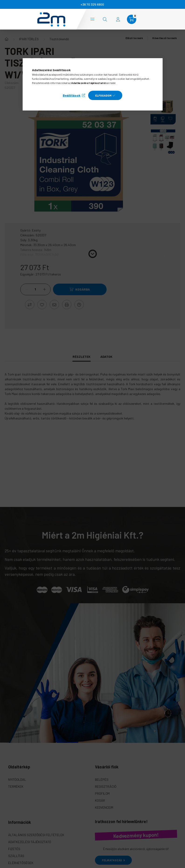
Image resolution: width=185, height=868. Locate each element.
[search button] (105, 19)
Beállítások (72, 95)
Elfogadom (103, 95)
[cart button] (132, 19)
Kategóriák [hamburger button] (92, 19)
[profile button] (118, 19)
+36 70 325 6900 (92, 4)
